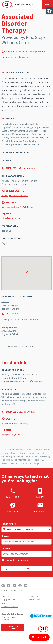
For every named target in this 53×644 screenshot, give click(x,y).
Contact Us (33, 596)
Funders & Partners (9, 607)
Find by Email (40, 508)
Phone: (13, 493)
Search (18, 568)
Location (6, 548)
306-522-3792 (29, 168)
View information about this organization (25, 51)
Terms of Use (34, 600)
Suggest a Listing (13, 627)
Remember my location (17, 560)
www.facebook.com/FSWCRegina (17, 207)
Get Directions (10, 314)
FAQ (3, 603)
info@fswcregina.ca (11, 218)
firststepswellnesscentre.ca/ (15, 196)
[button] (49, 11)
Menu (47, 4)
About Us (5, 596)
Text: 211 (40, 493)
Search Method (9, 524)
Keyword (6, 536)
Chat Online (13, 508)
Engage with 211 (8, 600)
